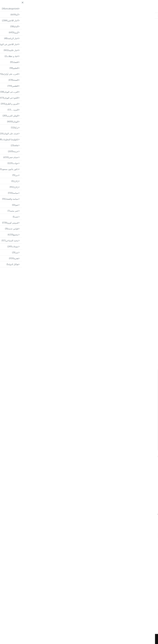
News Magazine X (96, 639)
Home (51, 27)
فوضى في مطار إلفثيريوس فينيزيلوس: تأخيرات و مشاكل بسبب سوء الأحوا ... (76, 618)
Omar (79, 560)
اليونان (146, 32)
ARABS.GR (133, 5)
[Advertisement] (79, 69)
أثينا (153, 32)
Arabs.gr (7, 456)
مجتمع (44, 27)
